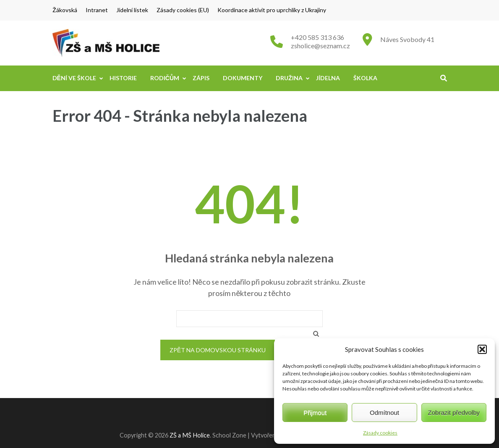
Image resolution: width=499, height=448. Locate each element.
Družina (289, 78)
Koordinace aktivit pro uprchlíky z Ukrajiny (272, 10)
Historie (123, 78)
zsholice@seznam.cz (320, 46)
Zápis (201, 78)
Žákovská (65, 10)
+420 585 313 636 (317, 37)
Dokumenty (243, 78)
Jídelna (328, 78)
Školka (365, 78)
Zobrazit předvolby (454, 413)
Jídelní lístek (132, 10)
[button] (482, 349)
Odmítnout (384, 413)
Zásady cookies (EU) (183, 10)
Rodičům (165, 78)
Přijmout (315, 413)
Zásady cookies (380, 433)
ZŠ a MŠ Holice (190, 435)
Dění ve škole (74, 78)
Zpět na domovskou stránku (218, 350)
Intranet (97, 10)
